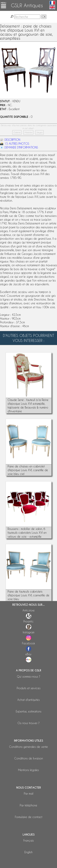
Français (29, 840)
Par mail (29, 793)
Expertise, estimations (29, 711)
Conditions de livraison (29, 758)
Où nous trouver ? (28, 723)
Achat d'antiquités (28, 700)
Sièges (39, 132)
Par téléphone (28, 805)
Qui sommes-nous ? (28, 676)
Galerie (17, 132)
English (28, 852)
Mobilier (28, 132)
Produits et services (29, 688)
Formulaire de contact (29, 817)
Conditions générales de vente (28, 747)
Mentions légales (28, 770)
